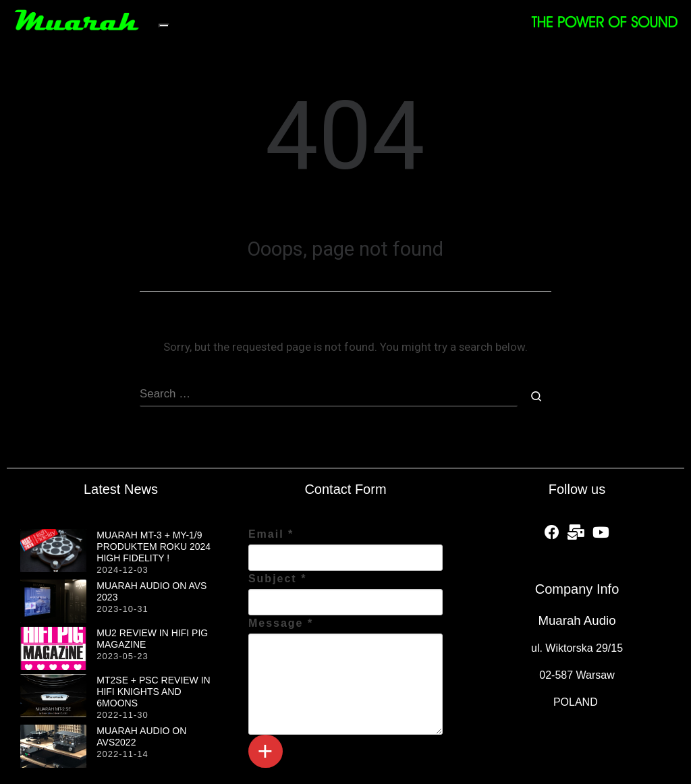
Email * (271, 534)
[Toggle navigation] (164, 26)
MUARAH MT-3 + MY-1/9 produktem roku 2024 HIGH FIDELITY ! (154, 547)
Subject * (277, 579)
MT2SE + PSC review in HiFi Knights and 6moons (153, 692)
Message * (281, 623)
